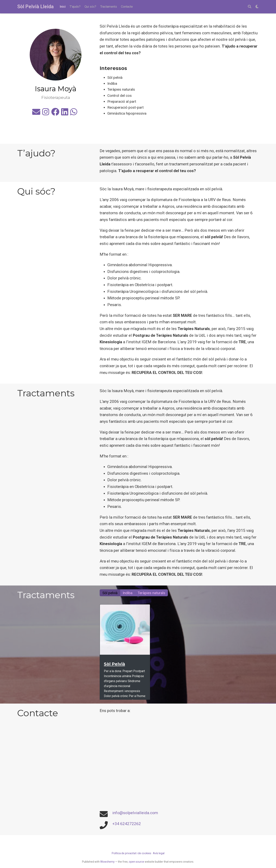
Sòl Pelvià (114, 664)
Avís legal (159, 853)
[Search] (250, 7)
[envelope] (36, 113)
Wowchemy (107, 862)
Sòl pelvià (110, 593)
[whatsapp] (74, 113)
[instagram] (46, 113)
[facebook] (55, 113)
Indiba (128, 593)
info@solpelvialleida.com (135, 813)
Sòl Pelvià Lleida (35, 7)
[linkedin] (65, 113)
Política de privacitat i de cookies (131, 853)
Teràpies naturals (151, 593)
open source (136, 862)
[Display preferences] (257, 7)
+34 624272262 (127, 824)
